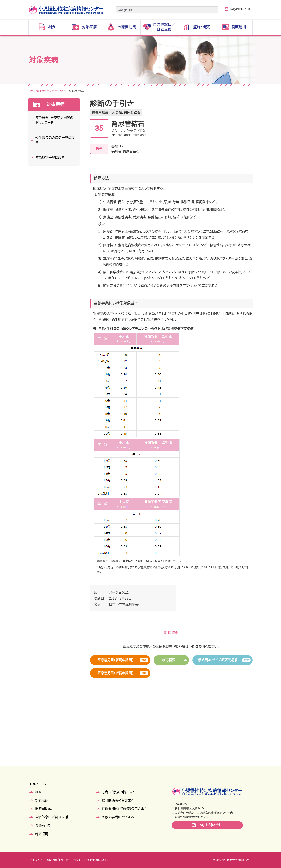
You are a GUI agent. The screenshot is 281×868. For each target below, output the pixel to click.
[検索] (162, 10)
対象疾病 (44, 91)
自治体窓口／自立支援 (52, 817)
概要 (38, 792)
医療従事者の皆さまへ (118, 817)
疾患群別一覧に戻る (50, 158)
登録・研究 (42, 826)
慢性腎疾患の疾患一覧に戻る (55, 140)
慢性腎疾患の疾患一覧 (88, 91)
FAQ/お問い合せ (240, 9)
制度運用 (42, 834)
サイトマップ (35, 860)
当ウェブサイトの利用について (91, 860)
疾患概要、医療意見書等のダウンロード (54, 120)
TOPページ (38, 784)
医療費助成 (43, 809)
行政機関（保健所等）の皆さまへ (124, 809)
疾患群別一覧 (62, 91)
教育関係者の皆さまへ (118, 801)
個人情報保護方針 (58, 860)
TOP (31, 91)
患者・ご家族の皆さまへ (119, 792)
